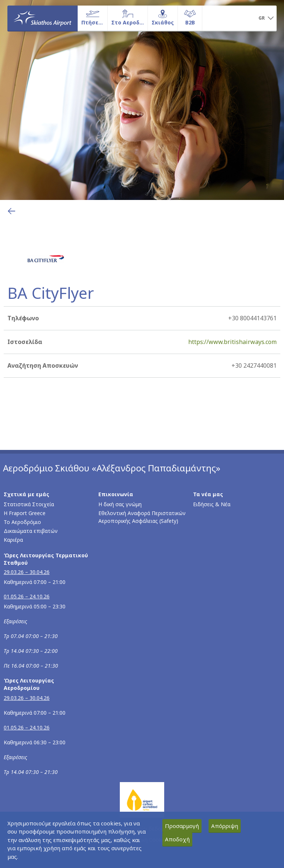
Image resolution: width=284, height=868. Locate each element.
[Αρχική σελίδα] (43, 18)
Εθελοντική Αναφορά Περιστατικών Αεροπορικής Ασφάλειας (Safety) (142, 517)
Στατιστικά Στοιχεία (29, 504)
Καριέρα (13, 540)
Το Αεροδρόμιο (22, 522)
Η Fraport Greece (25, 513)
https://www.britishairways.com (232, 342)
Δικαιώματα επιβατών (31, 531)
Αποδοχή (177, 839)
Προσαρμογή (182, 826)
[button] (266, 19)
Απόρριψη (225, 826)
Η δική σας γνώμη (120, 504)
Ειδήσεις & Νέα (212, 504)
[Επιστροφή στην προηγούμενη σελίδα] (11, 211)
